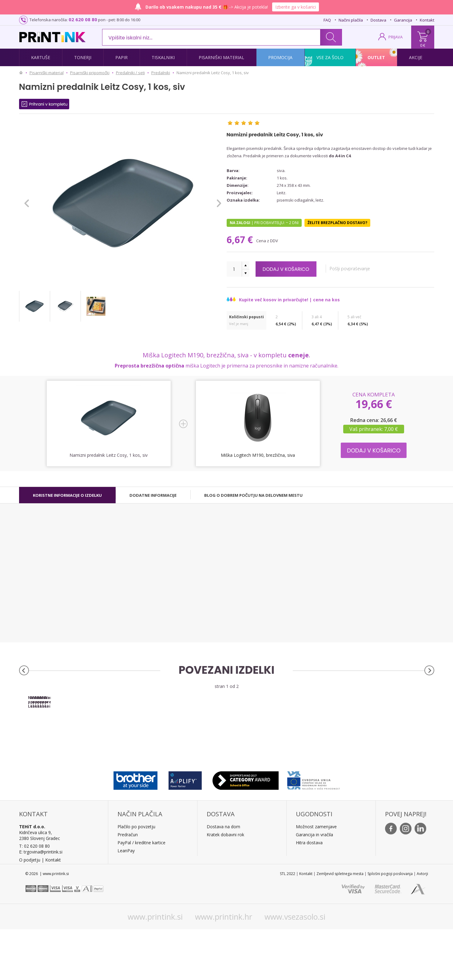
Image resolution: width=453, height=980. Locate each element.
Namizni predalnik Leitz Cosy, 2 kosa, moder (278, 751)
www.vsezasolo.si (295, 967)
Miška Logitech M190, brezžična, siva (258, 455)
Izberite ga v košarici (296, 7)
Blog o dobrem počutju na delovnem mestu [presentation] (253, 495)
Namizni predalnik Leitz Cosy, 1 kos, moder (71, 749)
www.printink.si (155, 967)
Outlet (376, 57)
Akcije (416, 57)
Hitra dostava (309, 893)
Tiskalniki (163, 57)
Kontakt (427, 20)
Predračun (128, 885)
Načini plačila (351, 20)
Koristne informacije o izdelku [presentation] (67, 495)
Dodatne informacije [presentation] (153, 495)
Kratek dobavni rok (225, 885)
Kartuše (41, 57)
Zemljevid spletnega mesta (340, 924)
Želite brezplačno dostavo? (337, 223)
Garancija (403, 20)
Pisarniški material (221, 57)
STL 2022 (288, 924)
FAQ (327, 20)
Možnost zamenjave (316, 877)
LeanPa (125, 901)
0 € (423, 45)
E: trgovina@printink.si (41, 903)
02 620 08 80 (83, 19)
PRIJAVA (395, 37)
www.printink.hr (224, 967)
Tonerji (83, 57)
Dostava (378, 20)
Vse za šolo (330, 57)
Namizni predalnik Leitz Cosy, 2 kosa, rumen (382, 751)
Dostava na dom (223, 877)
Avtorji (422, 924)
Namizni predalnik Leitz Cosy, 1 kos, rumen (175, 749)
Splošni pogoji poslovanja (390, 924)
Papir (121, 57)
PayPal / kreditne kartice (141, 893)
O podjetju (30, 911)
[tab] (67, 495)
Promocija (280, 57)
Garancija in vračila (314, 885)
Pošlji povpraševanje (364, 269)
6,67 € (241, 240)
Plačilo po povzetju (136, 877)
